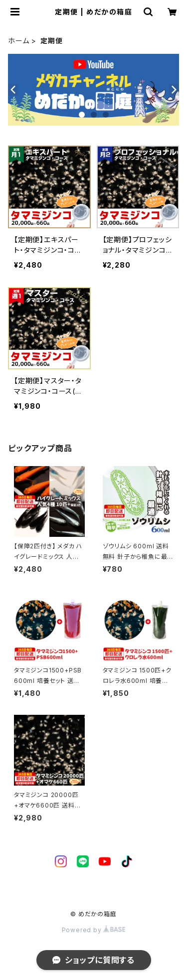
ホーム (18, 41)
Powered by (94, 930)
